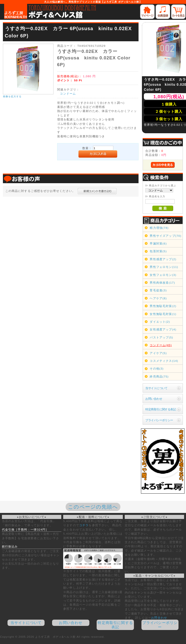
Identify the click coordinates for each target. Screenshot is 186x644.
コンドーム (68, 94)
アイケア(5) (158, 353)
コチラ (84, 525)
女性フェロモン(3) (163, 275)
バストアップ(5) (161, 337)
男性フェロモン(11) (164, 267)
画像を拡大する (12, 96)
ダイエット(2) (160, 322)
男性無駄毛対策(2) (163, 306)
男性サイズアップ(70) (166, 236)
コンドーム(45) (161, 345)
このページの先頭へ (93, 507)
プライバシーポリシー (159, 420)
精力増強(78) (159, 228)
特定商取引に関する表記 (161, 409)
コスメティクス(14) (164, 361)
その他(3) (157, 368)
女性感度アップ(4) (163, 329)
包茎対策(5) (158, 251)
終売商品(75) (159, 376)
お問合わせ (159, 618)
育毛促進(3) (158, 290)
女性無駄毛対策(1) (163, 314)
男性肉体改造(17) (162, 283)
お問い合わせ (154, 399)
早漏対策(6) (158, 243)
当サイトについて (156, 388)
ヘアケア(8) (158, 298)
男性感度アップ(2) (163, 259)
